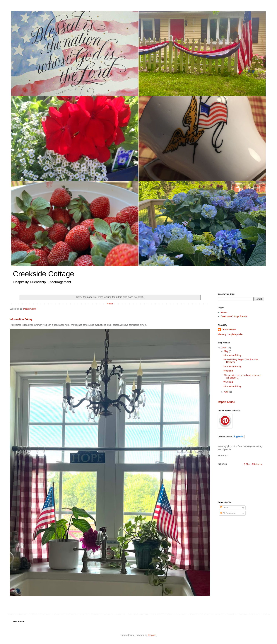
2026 (224, 348)
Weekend (228, 371)
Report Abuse (226, 402)
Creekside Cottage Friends (234, 316)
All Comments (228, 513)
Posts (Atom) (29, 309)
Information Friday (21, 319)
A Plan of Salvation (253, 464)
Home (110, 304)
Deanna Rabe (229, 330)
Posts (224, 508)
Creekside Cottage (43, 274)
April (226, 392)
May (226, 351)
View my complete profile (230, 334)
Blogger (152, 635)
